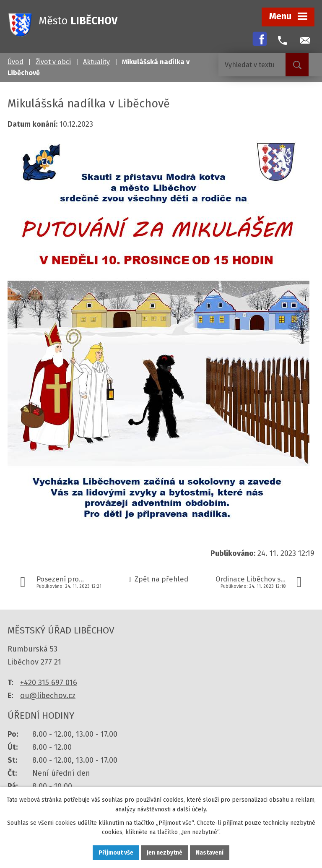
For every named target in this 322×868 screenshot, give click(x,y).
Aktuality (96, 62)
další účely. (192, 809)
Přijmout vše (116, 853)
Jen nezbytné (165, 853)
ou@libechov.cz (48, 696)
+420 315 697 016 (49, 683)
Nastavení (210, 853)
